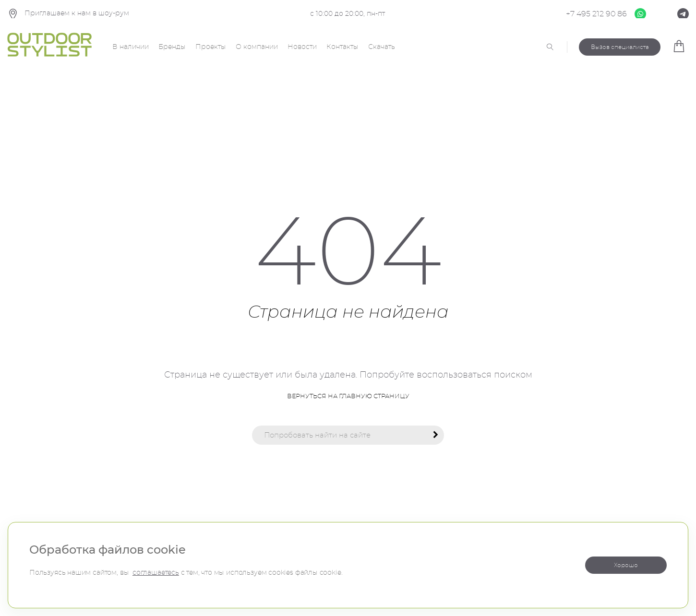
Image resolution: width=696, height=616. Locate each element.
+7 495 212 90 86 (596, 14)
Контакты (342, 47)
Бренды (172, 47)
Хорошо (626, 565)
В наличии (131, 47)
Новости (302, 47)
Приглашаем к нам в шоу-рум (68, 14)
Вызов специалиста (620, 47)
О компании (257, 47)
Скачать (382, 47)
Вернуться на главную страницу (348, 397)
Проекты (211, 47)
